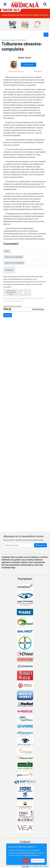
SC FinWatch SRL (36, 867)
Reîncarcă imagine (38, 309)
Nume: (7, 251)
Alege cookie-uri (38, 861)
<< (46, 35)
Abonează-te (40, 545)
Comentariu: (9, 270)
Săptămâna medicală (8, 40)
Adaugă (8, 315)
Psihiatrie (23, 40)
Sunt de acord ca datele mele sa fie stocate (18, 293)
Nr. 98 (18, 40)
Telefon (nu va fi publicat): (14, 263)
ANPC (46, 867)
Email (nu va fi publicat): (14, 257)
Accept (26, 861)
